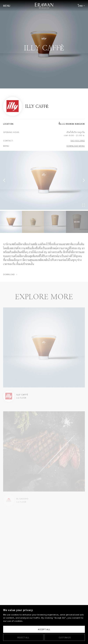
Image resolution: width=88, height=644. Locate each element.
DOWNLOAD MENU (76, 148)
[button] (5, 180)
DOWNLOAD (9, 277)
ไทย (80, 6)
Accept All (44, 629)
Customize (65, 637)
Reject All (23, 637)
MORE (77, 222)
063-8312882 (78, 143)
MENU (7, 6)
